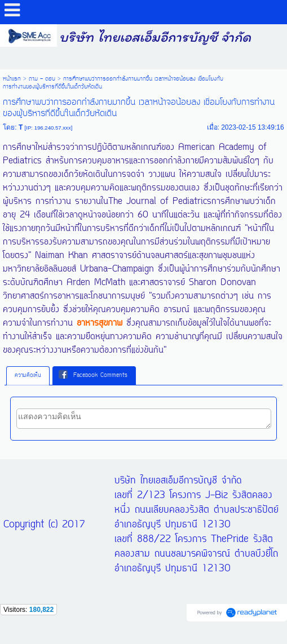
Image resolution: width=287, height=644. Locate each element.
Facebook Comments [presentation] (93, 375)
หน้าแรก (12, 79)
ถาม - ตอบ (42, 79)
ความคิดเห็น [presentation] (28, 376)
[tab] (28, 376)
